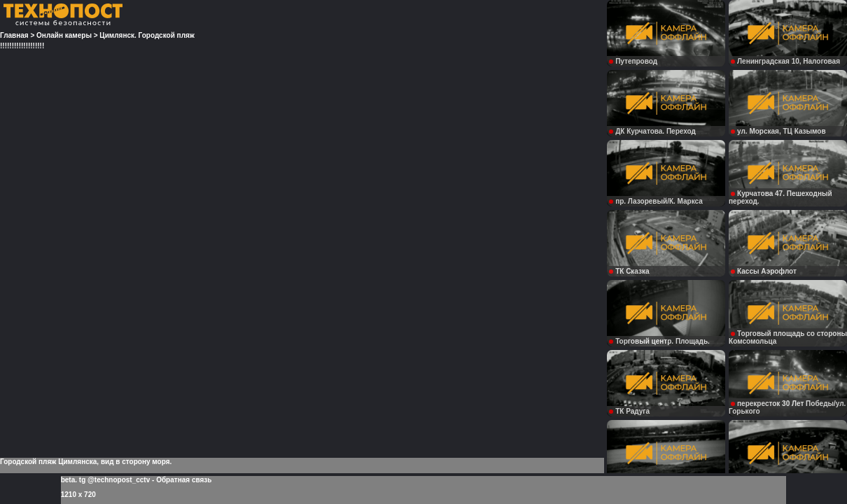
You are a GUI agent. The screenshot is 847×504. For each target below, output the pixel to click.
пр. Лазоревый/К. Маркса (656, 201)
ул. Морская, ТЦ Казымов (778, 131)
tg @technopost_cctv (114, 480)
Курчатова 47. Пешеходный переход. (780, 197)
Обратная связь (184, 480)
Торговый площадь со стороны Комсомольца (788, 337)
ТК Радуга (629, 411)
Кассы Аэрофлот (764, 271)
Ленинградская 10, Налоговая (785, 61)
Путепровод (633, 61)
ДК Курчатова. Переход (652, 131)
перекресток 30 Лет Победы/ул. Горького (787, 407)
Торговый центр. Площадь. (659, 341)
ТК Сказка (629, 271)
